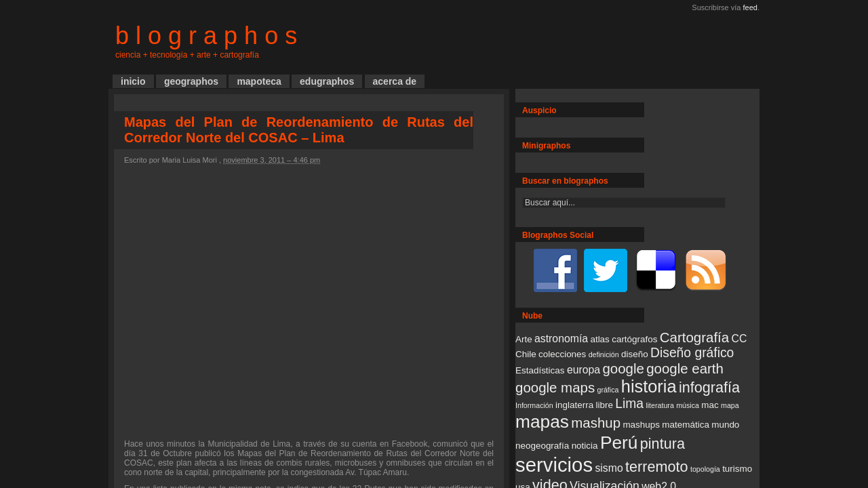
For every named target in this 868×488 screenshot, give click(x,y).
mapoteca (259, 81)
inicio (133, 81)
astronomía (561, 339)
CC (739, 339)
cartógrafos (634, 339)
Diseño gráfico (692, 353)
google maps (555, 387)
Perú (619, 443)
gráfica (608, 390)
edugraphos (327, 81)
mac (710, 405)
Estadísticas (540, 370)
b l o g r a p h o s (206, 36)
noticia (585, 446)
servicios (554, 465)
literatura (659, 405)
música (688, 405)
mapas (542, 422)
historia (649, 386)
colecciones (562, 354)
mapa (730, 405)
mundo (725, 425)
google (623, 368)
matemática (686, 425)
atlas (599, 339)
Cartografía (694, 337)
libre (604, 405)
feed (750, 7)
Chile (526, 354)
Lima (629, 404)
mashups (641, 425)
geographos (191, 81)
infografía (709, 387)
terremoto (657, 467)
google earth (685, 368)
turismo (737, 469)
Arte (524, 339)
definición (604, 354)
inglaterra (574, 405)
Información (534, 405)
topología (705, 469)
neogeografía (542, 446)
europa (584, 370)
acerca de (395, 81)
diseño (635, 354)
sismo (609, 468)
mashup (596, 423)
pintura (663, 444)
